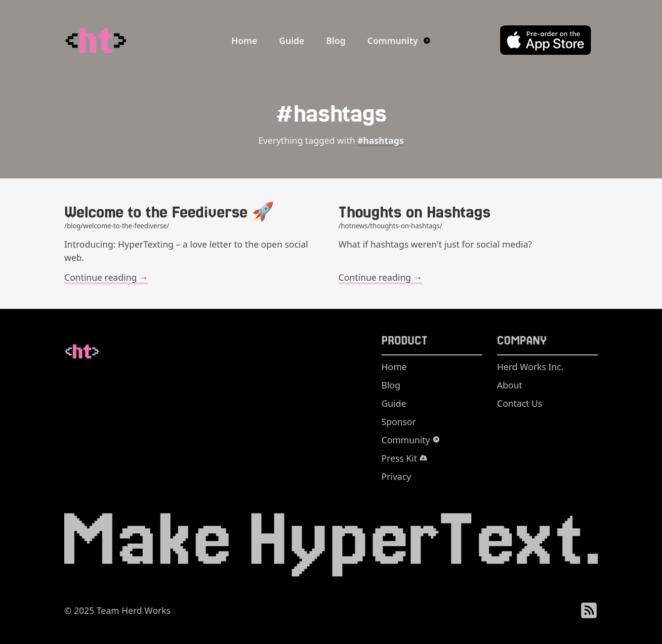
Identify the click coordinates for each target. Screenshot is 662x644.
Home (244, 41)
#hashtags (380, 140)
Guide (292, 41)
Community (399, 41)
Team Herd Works (134, 610)
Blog (336, 41)
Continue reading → (106, 277)
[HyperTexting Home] (116, 41)
